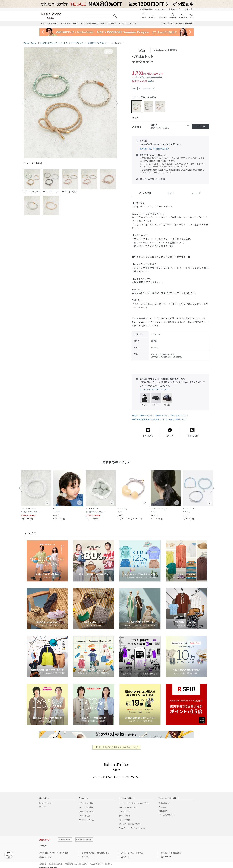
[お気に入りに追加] (188, 126)
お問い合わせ (124, 813)
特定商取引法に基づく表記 (130, 821)
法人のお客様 (124, 817)
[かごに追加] (201, 126)
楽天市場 (189, 9)
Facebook (163, 804)
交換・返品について (178, 413)
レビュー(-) (196, 193)
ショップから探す (86, 804)
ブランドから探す (86, 800)
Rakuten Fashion (31, 43)
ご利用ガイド (124, 808)
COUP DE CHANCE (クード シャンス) (54, 43)
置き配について (161, 413)
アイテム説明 (145, 193)
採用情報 (109, 861)
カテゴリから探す (86, 808)
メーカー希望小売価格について (174, 416)
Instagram (163, 808)
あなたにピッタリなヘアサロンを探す (54, 850)
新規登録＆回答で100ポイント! (152, 9)
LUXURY (43, 804)
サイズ (171, 193)
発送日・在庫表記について (142, 413)
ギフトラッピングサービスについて (155, 390)
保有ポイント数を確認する (171, 850)
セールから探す (86, 813)
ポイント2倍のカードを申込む (133, 850)
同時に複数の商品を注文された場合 (146, 416)
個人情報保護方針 (55, 861)
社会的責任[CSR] (97, 861)
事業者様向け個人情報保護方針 (76, 861)
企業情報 (43, 861)
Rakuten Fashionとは (128, 804)
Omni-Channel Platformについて (132, 825)
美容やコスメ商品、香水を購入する (95, 850)
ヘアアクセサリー (78, 43)
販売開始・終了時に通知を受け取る (155, 149)
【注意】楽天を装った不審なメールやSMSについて (116, 744)
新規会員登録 (164, 800)
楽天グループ (174, 9)
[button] (70, 103)
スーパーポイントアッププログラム (134, 800)
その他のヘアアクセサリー (98, 43)
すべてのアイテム (86, 817)
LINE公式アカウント (167, 812)
